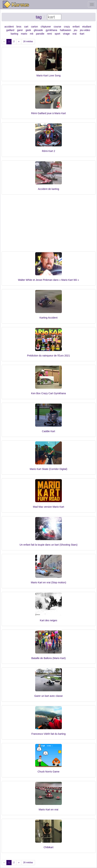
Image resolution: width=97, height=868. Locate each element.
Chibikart (48, 847)
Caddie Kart (48, 431)
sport (57, 34)
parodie (40, 34)
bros (19, 27)
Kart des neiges (48, 620)
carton (35, 27)
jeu (76, 30)
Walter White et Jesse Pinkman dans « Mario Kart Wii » (48, 280)
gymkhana (51, 30)
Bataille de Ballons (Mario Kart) (49, 658)
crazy (67, 27)
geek (28, 30)
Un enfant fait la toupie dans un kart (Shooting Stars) (48, 545)
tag (39, 17)
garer (20, 30)
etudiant (87, 27)
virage (66, 34)
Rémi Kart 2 (48, 151)
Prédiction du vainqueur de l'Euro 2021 (49, 356)
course (57, 27)
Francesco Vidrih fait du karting (49, 734)
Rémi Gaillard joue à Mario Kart (48, 113)
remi (49, 34)
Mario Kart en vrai (48, 810)
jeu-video (85, 30)
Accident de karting (48, 189)
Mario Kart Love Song (48, 76)
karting (14, 34)
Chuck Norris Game (49, 772)
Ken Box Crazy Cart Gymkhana (48, 393)
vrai (75, 34)
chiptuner (46, 27)
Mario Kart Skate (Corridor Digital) (49, 469)
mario (24, 34)
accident (9, 27)
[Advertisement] (49, 225)
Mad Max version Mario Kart (48, 507)
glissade (38, 30)
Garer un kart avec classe (48, 696)
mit (32, 34)
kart (82, 34)
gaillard (10, 30)
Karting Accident (48, 318)
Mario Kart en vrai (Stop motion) (48, 582)
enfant (76, 27)
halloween (65, 30)
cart (26, 27)
